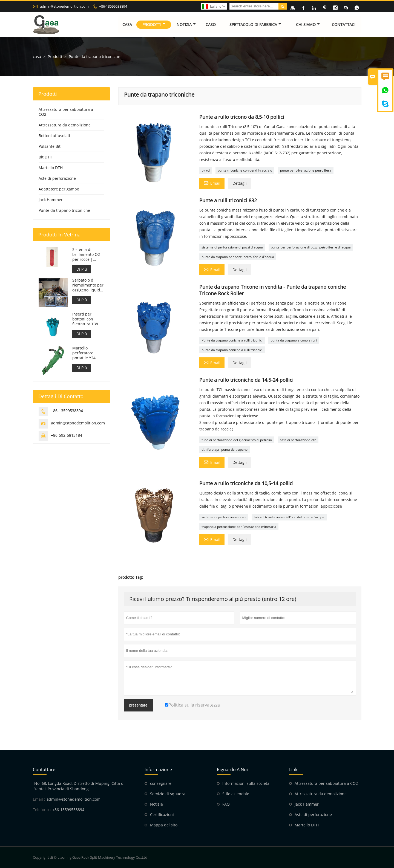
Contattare (44, 769)
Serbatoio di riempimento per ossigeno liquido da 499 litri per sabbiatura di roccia (88, 285)
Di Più (82, 269)
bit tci (206, 170)
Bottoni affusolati (54, 136)
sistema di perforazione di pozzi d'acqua (232, 247)
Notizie (156, 804)
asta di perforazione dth (298, 440)
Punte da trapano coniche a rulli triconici (232, 340)
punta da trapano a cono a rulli (294, 340)
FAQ (226, 804)
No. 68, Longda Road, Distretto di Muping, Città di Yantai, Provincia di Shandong (79, 786)
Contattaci (344, 24)
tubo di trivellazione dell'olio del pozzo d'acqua (289, 517)
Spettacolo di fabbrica (255, 24)
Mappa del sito (164, 825)
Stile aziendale (236, 794)
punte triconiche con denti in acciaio (245, 170)
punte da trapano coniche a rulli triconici (232, 350)
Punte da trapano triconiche (64, 210)
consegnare (161, 783)
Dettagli (240, 183)
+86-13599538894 (113, 6)
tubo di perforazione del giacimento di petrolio (237, 440)
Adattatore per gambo (59, 189)
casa (37, 57)
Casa (127, 24)
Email (212, 183)
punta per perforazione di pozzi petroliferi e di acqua (311, 247)
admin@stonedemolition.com (64, 6)
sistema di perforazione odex (224, 517)
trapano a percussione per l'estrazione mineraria (239, 527)
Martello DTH (51, 168)
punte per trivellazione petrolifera (306, 170)
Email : (39, 799)
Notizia (186, 24)
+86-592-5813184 (67, 435)
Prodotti (154, 24)
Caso (211, 24)
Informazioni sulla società (246, 783)
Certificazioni (162, 815)
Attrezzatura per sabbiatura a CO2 (66, 112)
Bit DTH (45, 157)
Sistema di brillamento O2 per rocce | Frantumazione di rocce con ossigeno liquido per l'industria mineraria (87, 254)
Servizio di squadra (168, 794)
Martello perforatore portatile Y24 (84, 353)
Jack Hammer (51, 200)
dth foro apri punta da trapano (225, 449)
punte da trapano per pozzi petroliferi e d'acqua (238, 257)
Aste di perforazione (57, 178)
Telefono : (42, 810)
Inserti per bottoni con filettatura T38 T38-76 (85, 319)
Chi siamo (308, 24)
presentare (138, 705)
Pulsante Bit (50, 146)
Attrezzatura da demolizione (65, 125)
